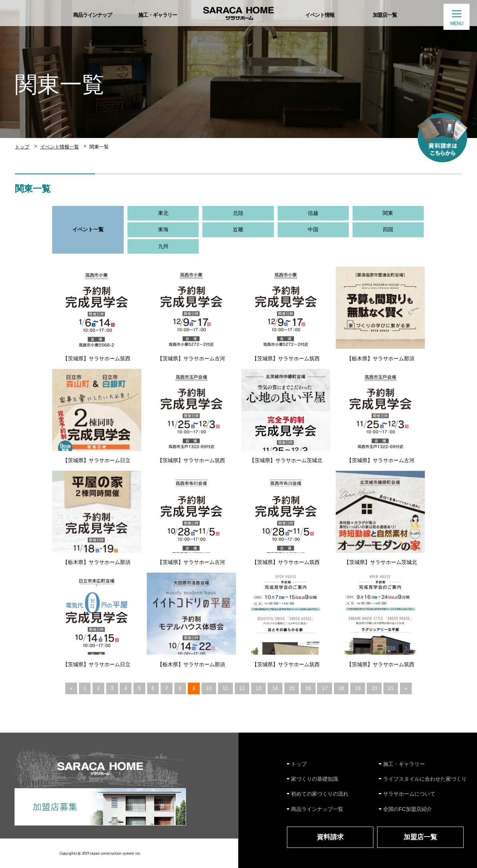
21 (391, 688)
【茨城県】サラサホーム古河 (191, 358)
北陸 (238, 213)
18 (341, 688)
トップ (22, 147)
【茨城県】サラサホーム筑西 (97, 358)
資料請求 (330, 837)
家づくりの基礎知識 (315, 779)
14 (275, 688)
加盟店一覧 (420, 837)
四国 (388, 229)
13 (259, 688)
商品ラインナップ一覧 (317, 809)
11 (225, 688)
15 (292, 688)
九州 (163, 246)
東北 (163, 213)
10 (209, 688)
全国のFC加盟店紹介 (407, 809)
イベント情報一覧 (60, 147)
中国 (313, 229)
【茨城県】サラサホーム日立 (97, 460)
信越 (313, 213)
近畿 (238, 229)
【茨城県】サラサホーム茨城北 (286, 460)
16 (308, 688)
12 (242, 688)
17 (325, 688)
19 (358, 688)
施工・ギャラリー (404, 764)
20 (374, 688)
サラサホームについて (409, 794)
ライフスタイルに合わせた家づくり (425, 779)
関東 (388, 213)
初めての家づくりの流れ (320, 794)
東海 (163, 229)
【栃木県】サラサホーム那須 (380, 358)
